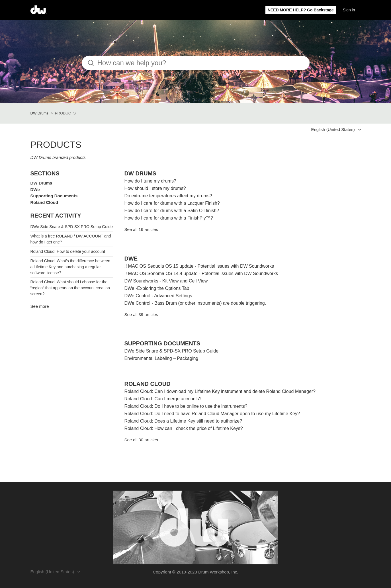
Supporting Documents (54, 196)
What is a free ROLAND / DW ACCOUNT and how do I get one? (71, 239)
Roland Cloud (44, 202)
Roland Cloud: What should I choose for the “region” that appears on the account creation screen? (70, 288)
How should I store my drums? (155, 188)
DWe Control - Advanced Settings (158, 296)
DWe (35, 189)
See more (40, 306)
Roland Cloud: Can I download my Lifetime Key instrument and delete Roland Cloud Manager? (220, 391)
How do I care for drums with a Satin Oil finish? (172, 211)
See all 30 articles (141, 440)
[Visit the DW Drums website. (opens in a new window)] (196, 527)
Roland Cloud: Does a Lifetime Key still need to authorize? (183, 421)
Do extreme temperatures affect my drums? (168, 196)
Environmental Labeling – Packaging (161, 358)
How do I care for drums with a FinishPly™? (169, 218)
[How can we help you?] (196, 63)
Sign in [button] (349, 10)
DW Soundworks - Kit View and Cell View (166, 281)
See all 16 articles (141, 229)
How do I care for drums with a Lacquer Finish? (172, 203)
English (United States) (333, 129)
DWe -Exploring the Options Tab (157, 288)
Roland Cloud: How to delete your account (68, 251)
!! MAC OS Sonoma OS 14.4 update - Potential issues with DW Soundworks (201, 273)
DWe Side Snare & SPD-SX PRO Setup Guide (72, 227)
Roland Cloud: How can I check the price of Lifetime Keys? (184, 428)
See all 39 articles (141, 315)
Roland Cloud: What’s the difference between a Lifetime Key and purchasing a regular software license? (70, 267)
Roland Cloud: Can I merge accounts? (163, 399)
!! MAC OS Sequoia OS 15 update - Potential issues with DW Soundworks (199, 266)
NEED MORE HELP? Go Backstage (301, 10)
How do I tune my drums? (150, 181)
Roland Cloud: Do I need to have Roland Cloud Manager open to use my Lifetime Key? (212, 414)
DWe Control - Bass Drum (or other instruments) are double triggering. (195, 303)
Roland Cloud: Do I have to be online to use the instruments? (186, 406)
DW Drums (40, 113)
